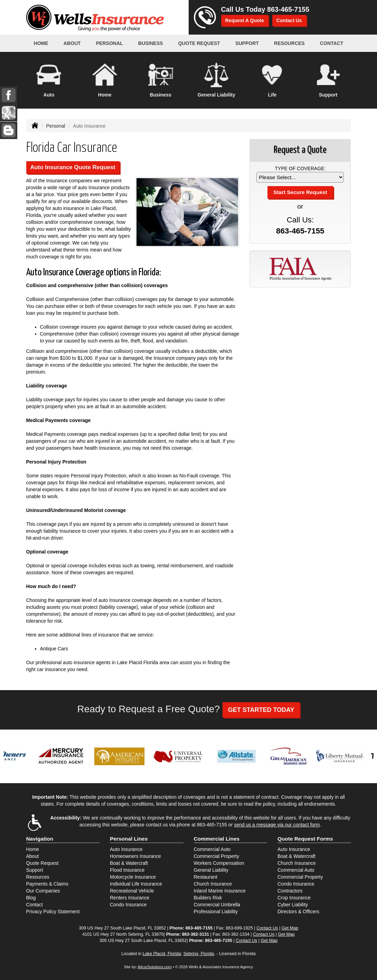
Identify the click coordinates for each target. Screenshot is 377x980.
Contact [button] (332, 43)
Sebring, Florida (199, 954)
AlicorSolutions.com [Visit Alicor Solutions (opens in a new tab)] (154, 967)
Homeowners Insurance (135, 856)
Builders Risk (208, 898)
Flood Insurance (127, 870)
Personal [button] (110, 43)
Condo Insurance (128, 905)
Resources (38, 877)
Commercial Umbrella (217, 905)
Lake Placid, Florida (162, 954)
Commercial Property (216, 856)
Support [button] (247, 43)
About (72, 43)
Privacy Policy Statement (53, 912)
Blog (31, 898)
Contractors (290, 891)
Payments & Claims (47, 884)
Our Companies (43, 891)
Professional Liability (216, 912)
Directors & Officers (298, 912)
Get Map (290, 928)
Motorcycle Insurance (133, 877)
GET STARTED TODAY (261, 710)
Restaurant (206, 877)
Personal (55, 126)
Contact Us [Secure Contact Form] (267, 928)
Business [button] (151, 43)
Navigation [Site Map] (40, 839)
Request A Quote (245, 20)
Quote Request (43, 863)
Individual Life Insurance (136, 884)
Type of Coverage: (300, 168)
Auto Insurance (126, 849)
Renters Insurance (130, 898)
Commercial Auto (212, 849)
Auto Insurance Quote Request (73, 167)
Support (35, 870)
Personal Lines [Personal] (129, 839)
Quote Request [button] (199, 43)
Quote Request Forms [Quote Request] (305, 839)
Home (41, 43)
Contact (35, 905)
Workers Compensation (219, 863)
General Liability (211, 870)
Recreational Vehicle (132, 891)
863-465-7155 (288, 9)
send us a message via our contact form (277, 825)
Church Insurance (213, 884)
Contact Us (289, 20)
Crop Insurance (294, 898)
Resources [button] (289, 43)
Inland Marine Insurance (220, 891)
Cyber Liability (293, 905)
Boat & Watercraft (129, 863)
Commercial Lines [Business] (217, 839)
